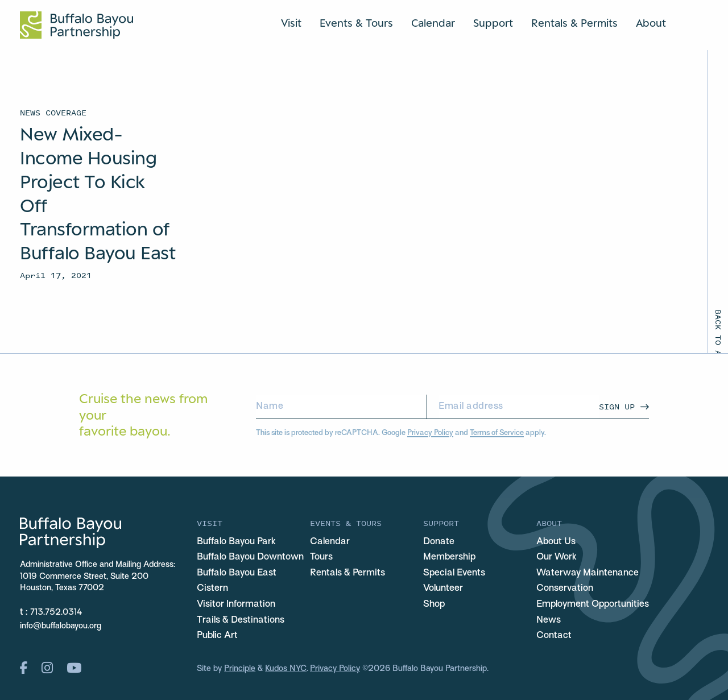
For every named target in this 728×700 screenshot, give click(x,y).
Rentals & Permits (574, 23)
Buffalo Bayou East (237, 573)
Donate (439, 542)
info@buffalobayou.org (61, 626)
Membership (449, 557)
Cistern (212, 589)
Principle (240, 669)
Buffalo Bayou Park (236, 542)
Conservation (565, 589)
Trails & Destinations (241, 620)
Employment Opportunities (593, 604)
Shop (434, 604)
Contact (554, 636)
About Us (556, 542)
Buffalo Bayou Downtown (250, 557)
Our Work (557, 557)
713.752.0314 (56, 613)
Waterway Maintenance (588, 573)
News (549, 620)
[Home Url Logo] (76, 25)
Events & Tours (356, 23)
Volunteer (443, 589)
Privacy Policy (430, 433)
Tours (321, 557)
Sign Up (617, 406)
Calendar (433, 23)
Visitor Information (236, 604)
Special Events (454, 573)
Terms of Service (497, 433)
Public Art (217, 636)
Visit (291, 23)
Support (493, 23)
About (651, 23)
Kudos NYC (286, 669)
